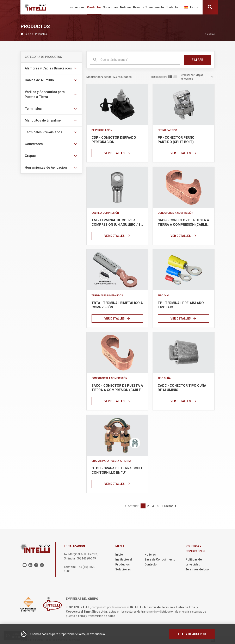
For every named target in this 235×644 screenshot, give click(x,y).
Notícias (126, 7)
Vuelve (209, 34)
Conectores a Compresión (175, 213)
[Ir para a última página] (169, 506)
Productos (94, 7)
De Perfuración (102, 130)
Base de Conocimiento (149, 7)
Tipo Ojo (163, 296)
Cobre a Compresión (105, 213)
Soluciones (111, 7)
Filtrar (197, 60)
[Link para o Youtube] (25, 565)
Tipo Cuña (164, 378)
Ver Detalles (117, 153)
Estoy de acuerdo (192, 634)
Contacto (172, 7)
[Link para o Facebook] (36, 565)
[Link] (117, 105)
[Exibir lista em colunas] (170, 77)
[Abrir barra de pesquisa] (210, 7)
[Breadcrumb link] (28, 34)
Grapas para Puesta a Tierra (111, 461)
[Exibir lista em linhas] (175, 77)
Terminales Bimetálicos (107, 296)
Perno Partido (167, 130)
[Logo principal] (39, 7)
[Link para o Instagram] (42, 565)
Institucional (77, 7)
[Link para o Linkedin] (30, 565)
